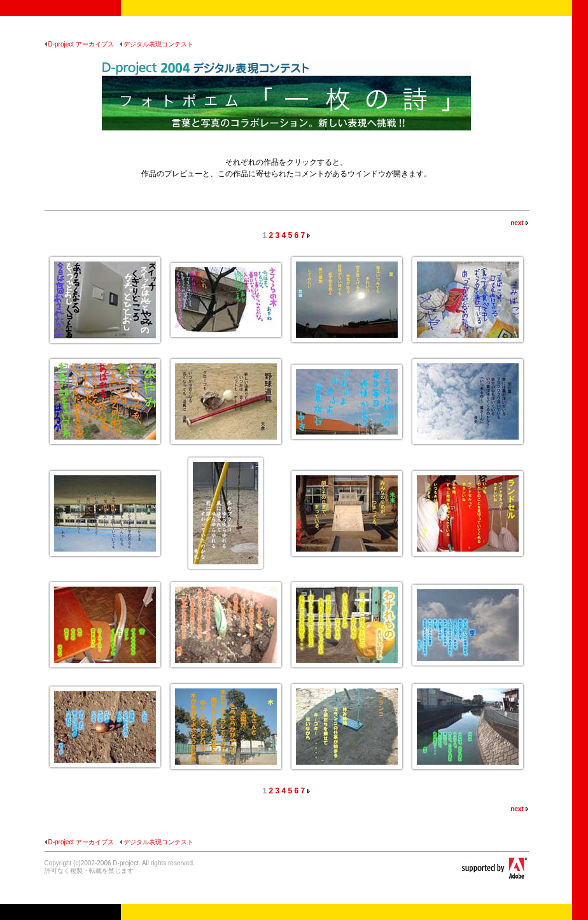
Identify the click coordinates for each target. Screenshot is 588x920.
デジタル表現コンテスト (157, 44)
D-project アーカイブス (79, 44)
